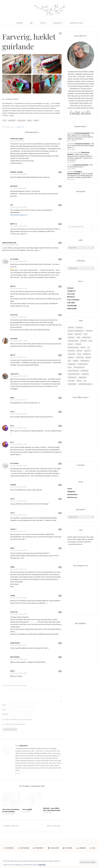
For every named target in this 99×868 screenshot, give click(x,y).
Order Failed (71, 303)
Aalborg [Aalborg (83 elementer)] (71, 327)
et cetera (14, 259)
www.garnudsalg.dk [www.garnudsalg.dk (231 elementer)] (86, 384)
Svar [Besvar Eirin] (60, 548)
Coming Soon (71, 291)
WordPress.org (72, 497)
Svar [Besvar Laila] (60, 412)
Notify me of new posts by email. (15, 724)
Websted (5, 714)
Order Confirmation (73, 300)
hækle (29, 120)
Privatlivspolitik (72, 306)
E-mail (5, 710)
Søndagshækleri (9, 243)
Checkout (70, 288)
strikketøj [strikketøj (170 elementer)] (85, 371)
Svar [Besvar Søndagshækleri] (60, 243)
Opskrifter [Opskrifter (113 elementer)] (80, 357)
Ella (12, 426)
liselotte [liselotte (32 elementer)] (87, 351)
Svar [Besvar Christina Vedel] (60, 139)
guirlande (12, 120)
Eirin (12, 548)
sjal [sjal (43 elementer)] (69, 361)
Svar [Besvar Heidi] (60, 398)
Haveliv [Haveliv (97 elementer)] (71, 344)
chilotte (14, 612)
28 (60, 33)
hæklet (36, 120)
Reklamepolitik (72, 309)
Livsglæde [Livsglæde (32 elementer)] (71, 354)
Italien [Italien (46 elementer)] (83, 347)
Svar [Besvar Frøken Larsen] (60, 172)
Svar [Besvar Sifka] (60, 671)
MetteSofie (15, 657)
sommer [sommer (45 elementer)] (76, 361)
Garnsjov (58, 23)
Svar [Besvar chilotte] (60, 315)
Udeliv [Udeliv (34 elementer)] (79, 381)
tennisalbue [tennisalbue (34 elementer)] (72, 377)
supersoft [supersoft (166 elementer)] (85, 374)
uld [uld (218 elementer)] (85, 381)
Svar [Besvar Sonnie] (60, 485)
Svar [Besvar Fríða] (60, 567)
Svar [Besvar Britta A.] (60, 224)
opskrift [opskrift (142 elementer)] (71, 357)
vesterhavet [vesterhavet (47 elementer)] (72, 384)
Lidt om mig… (71, 294)
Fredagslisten (76, 23)
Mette (13, 355)
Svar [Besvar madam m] (60, 186)
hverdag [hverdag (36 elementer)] (78, 344)
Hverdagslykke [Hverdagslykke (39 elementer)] (73, 347)
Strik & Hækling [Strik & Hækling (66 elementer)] (73, 371)
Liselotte (20, 127)
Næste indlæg (54, 826)
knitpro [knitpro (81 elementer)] (79, 351)
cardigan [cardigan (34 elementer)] (89, 331)
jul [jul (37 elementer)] (89, 347)
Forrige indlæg (10, 826)
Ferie (43, 23)
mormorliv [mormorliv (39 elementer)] (87, 354)
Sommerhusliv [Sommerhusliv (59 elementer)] (83, 364)
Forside (20, 23)
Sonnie (13, 485)
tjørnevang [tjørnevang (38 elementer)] (82, 377)
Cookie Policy (42, 865)
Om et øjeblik (27, 809)
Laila (12, 412)
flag (5, 120)
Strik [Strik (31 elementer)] (70, 367)
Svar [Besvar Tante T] (60, 529)
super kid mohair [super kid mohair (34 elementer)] (74, 374)
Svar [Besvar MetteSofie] (60, 657)
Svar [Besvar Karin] (60, 596)
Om (31, 23)
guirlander (21, 120)
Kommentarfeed (72, 495)
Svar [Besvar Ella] (60, 426)
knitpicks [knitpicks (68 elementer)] (71, 351)
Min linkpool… (71, 297)
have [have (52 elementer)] (90, 341)
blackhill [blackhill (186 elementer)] (79, 327)
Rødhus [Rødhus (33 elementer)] (88, 357)
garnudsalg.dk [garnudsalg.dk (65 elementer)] (73, 341)
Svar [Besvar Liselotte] (60, 374)
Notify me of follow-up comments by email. (18, 719)
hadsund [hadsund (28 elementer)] (84, 341)
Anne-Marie (15, 643)
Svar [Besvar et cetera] (60, 259)
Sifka (12, 671)
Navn (4, 705)
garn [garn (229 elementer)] (78, 337)
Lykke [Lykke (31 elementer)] (79, 354)
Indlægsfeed (71, 492)
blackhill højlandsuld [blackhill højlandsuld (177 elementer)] (76, 331)
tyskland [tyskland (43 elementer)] (71, 381)
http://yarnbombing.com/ (19, 215)
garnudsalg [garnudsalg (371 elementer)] (86, 337)
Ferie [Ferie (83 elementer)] (85, 334)
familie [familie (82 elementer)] (70, 334)
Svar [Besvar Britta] (60, 286)
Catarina (14, 339)
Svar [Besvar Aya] (60, 205)
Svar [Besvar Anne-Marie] (60, 643)
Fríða (13, 567)
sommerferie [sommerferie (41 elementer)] (85, 361)
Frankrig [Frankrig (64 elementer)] (71, 337)
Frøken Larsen (17, 172)
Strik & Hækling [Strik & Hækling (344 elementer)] (79, 367)
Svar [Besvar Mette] (60, 355)
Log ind (70, 489)
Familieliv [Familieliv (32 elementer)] (78, 334)
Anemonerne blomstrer (83, 133)
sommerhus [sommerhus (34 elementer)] (72, 364)
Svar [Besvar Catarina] (60, 339)
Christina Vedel (17, 139)
